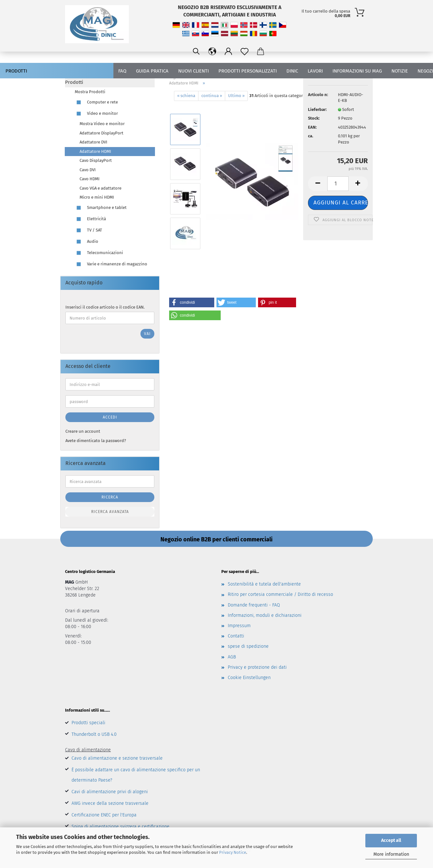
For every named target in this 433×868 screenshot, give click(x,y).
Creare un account (83, 431)
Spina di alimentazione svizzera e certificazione (120, 827)
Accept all (391, 840)
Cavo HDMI (90, 179)
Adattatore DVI (93, 142)
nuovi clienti (193, 71)
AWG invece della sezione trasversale (110, 803)
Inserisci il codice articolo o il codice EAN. (105, 307)
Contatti (236, 636)
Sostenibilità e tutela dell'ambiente (264, 584)
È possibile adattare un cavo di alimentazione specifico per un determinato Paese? (136, 775)
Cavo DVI (88, 170)
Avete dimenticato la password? (96, 441)
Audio (87, 242)
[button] (192, 302)
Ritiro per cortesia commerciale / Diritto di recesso (280, 594)
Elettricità (90, 219)
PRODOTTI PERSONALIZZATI (248, 71)
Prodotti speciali (88, 723)
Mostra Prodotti (90, 92)
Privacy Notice (233, 852)
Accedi (110, 417)
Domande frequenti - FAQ (254, 605)
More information (391, 854)
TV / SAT (88, 230)
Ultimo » (236, 96)
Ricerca (110, 497)
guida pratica (152, 71)
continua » (212, 96)
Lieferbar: (317, 109)
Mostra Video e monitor (102, 124)
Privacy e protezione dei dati (257, 667)
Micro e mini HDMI (97, 197)
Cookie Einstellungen (249, 678)
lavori (315, 71)
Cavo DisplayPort (96, 160)
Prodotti (16, 71)
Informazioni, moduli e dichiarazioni (265, 615)
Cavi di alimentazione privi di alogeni (110, 792)
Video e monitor (96, 114)
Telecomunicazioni (99, 253)
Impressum (239, 626)
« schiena (186, 96)
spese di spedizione (248, 646)
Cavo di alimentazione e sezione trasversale (117, 758)
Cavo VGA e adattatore (101, 188)
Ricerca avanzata (110, 512)
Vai (147, 334)
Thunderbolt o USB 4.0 (94, 734)
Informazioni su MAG (357, 71)
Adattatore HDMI (95, 151)
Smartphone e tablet (101, 208)
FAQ (122, 71)
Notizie (400, 71)
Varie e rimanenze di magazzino (111, 264)
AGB (232, 657)
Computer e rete (96, 102)
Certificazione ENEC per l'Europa (104, 815)
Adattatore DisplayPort (101, 133)
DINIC (292, 71)
